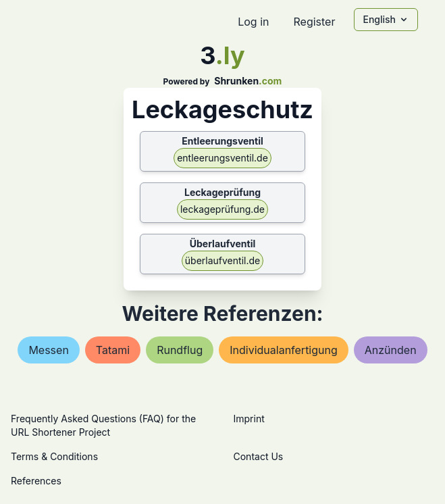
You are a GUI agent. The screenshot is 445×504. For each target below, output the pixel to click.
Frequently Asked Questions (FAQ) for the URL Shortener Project (103, 425)
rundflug (180, 350)
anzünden (391, 350)
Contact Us (259, 456)
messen (48, 350)
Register (314, 22)
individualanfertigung (284, 350)
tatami (113, 350)
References (36, 481)
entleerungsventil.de (222, 158)
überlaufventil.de (222, 260)
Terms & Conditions (54, 456)
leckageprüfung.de (222, 209)
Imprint (249, 419)
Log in (253, 22)
